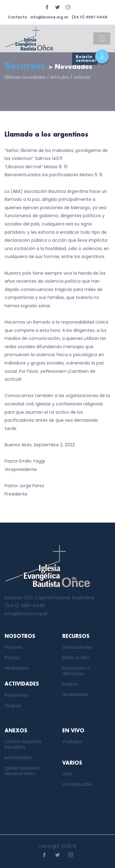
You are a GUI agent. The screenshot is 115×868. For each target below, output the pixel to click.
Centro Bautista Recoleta (23, 744)
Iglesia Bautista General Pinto (22, 771)
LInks (67, 774)
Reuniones (16, 695)
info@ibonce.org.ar (49, 17)
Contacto (17, 17)
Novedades (75, 694)
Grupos (13, 705)
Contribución (77, 784)
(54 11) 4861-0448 (90, 17)
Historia (13, 647)
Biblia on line (76, 657)
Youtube (72, 741)
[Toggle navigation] (102, 38)
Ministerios (17, 668)
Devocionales (78, 647)
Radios (70, 684)
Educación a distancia (76, 671)
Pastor (12, 657)
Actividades (18, 757)
